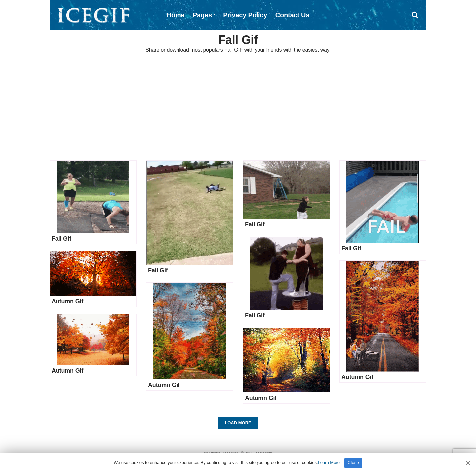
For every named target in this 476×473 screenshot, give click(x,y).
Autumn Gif (67, 301)
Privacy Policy (245, 15)
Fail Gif (61, 239)
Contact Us (293, 15)
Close (354, 463)
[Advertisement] (238, 107)
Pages (202, 15)
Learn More (329, 463)
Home (176, 15)
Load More (238, 423)
